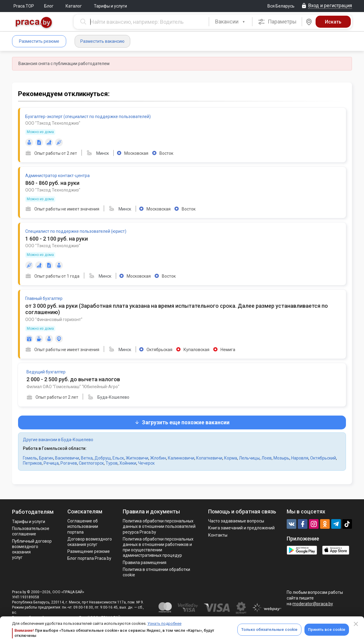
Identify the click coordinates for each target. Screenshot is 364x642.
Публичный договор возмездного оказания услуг (32, 549)
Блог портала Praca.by (89, 558)
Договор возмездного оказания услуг (90, 542)
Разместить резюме (39, 41)
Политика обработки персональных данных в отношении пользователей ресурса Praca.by (159, 526)
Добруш (103, 458)
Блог (49, 6)
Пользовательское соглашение (31, 531)
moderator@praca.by (313, 604)
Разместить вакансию (102, 41)
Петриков (32, 463)
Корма (231, 458)
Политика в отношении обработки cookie (156, 572)
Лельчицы (249, 458)
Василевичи (67, 458)
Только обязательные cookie (269, 630)
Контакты (218, 535)
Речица (51, 463)
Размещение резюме (89, 551)
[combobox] (231, 22)
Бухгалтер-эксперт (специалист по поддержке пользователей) (88, 117)
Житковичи (137, 458)
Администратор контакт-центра (57, 176)
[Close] (356, 624)
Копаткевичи (209, 458)
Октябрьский (323, 458)
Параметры (277, 22)
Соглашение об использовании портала (83, 526)
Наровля (300, 458)
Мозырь (281, 458)
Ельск (118, 458)
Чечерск (146, 463)
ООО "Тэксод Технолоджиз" (53, 123)
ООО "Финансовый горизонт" (54, 319)
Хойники (128, 463)
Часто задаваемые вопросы (236, 521)
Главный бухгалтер (44, 298)
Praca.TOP (24, 6)
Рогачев (69, 463)
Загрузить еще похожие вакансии (182, 422)
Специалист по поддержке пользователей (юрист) (76, 231)
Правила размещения (145, 563)
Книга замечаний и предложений (241, 528)
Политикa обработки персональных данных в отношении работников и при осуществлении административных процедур (158, 547)
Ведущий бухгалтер (46, 372)
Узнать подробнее (164, 623)
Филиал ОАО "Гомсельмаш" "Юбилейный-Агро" (73, 387)
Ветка (87, 458)
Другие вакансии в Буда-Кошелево (58, 440)
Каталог (74, 6)
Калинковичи (181, 458)
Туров (112, 463)
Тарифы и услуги (110, 6)
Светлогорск (91, 463)
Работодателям (33, 512)
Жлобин (158, 458)
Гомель (30, 458)
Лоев (267, 458)
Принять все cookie (327, 630)
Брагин (46, 458)
